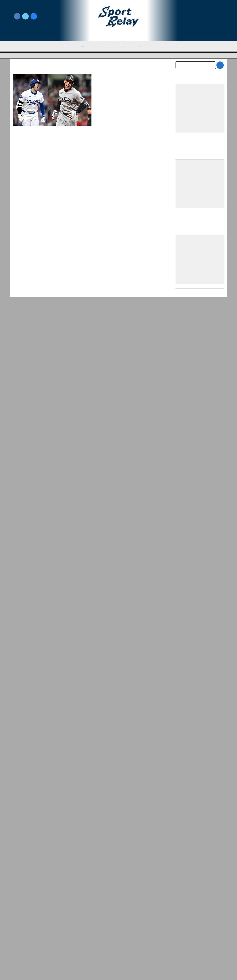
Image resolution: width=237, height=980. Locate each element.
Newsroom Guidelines (81, 929)
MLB (57, 46)
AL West (116, 46)
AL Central (94, 46)
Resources (20, 952)
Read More (104, 138)
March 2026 (183, 896)
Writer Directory (130, 934)
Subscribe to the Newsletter (190, 929)
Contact (18, 944)
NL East (135, 46)
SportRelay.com (128, 972)
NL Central (156, 46)
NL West (178, 46)
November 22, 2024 (108, 93)
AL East (74, 46)
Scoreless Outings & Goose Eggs (193, 934)
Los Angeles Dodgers (133, 98)
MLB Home (20, 929)
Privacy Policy (75, 934)
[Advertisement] (200, 524)
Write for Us (200, 17)
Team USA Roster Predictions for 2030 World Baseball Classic (199, 652)
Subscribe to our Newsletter (200, 21)
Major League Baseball (25, 56)
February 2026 (185, 904)
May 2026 (182, 881)
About (17, 936)
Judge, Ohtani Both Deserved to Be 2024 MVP (128, 80)
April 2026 (182, 889)
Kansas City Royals (107, 98)
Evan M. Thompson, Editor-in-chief (122, 89)
